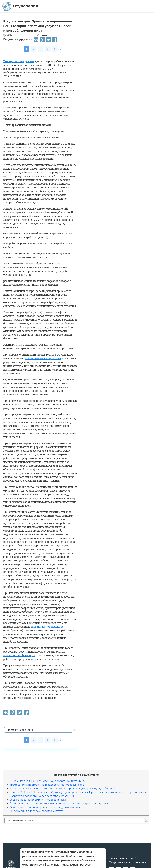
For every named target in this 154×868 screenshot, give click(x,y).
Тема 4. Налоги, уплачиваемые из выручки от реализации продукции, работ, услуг (63, 789)
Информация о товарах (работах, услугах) (37, 811)
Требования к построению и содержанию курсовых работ (48, 785)
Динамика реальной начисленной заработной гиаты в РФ (48, 781)
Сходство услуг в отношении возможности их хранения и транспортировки (59, 803)
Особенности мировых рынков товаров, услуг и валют (45, 807)
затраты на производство (47, 627)
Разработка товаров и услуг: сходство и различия (42, 796)
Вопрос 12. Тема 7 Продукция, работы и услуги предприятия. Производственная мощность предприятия (78, 792)
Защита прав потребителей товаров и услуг (38, 800)
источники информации (19, 655)
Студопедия (20, 6)
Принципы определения (19, 61)
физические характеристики (42, 358)
